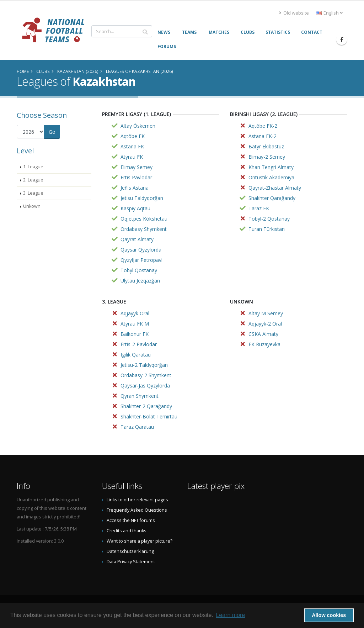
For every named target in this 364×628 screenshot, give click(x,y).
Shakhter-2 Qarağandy (146, 406)
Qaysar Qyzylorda (141, 250)
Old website (294, 13)
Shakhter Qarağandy (272, 198)
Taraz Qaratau (137, 427)
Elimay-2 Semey (267, 157)
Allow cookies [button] (329, 615)
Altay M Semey (266, 313)
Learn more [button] (230, 615)
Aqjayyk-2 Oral (265, 324)
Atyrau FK (132, 157)
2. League (33, 180)
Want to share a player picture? (140, 541)
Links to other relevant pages (137, 500)
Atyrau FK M (135, 324)
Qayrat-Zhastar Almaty (275, 188)
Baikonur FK (135, 334)
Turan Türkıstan (267, 229)
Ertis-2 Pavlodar (139, 344)
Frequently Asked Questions (137, 510)
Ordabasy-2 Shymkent (146, 375)
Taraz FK (259, 208)
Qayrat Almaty (137, 239)
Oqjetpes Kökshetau (144, 219)
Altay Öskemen (138, 126)
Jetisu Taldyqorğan (142, 198)
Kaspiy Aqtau (135, 208)
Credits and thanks (127, 531)
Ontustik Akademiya (271, 177)
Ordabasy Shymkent (144, 229)
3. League (33, 193)
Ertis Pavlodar (136, 177)
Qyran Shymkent (140, 396)
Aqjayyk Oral (135, 313)
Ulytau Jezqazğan (140, 281)
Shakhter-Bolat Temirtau (149, 416)
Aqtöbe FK (133, 136)
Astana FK (132, 146)
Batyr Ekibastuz (266, 146)
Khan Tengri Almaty (271, 167)
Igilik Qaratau (136, 355)
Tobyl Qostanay (139, 270)
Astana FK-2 (263, 136)
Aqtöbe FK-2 (263, 126)
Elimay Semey (136, 167)
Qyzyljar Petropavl (141, 260)
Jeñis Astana (135, 188)
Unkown (32, 206)
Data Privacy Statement (131, 562)
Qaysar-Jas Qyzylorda (145, 386)
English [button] (329, 13)
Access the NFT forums (131, 520)
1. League (33, 167)
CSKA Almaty (263, 334)
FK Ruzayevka (264, 344)
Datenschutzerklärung (130, 551)
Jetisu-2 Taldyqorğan (144, 365)
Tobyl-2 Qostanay (269, 219)
